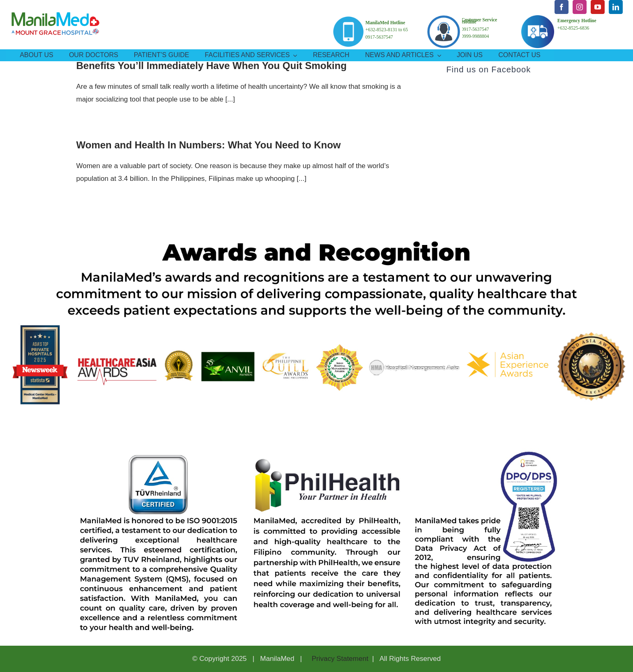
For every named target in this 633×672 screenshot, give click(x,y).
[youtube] (598, 7)
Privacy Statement (339, 659)
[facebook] (562, 7)
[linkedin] (616, 7)
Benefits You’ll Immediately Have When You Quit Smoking (212, 66)
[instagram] (580, 7)
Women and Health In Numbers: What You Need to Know (209, 145)
